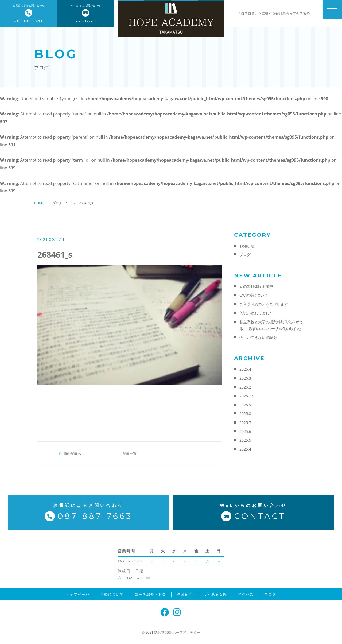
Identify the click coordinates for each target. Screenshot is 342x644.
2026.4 (245, 369)
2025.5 (245, 440)
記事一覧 (130, 453)
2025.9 (245, 405)
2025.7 (245, 423)
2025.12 (246, 396)
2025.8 (245, 414)
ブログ (245, 255)
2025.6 (245, 431)
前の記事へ (72, 453)
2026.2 (245, 387)
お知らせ (247, 246)
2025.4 (245, 449)
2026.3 (245, 378)
